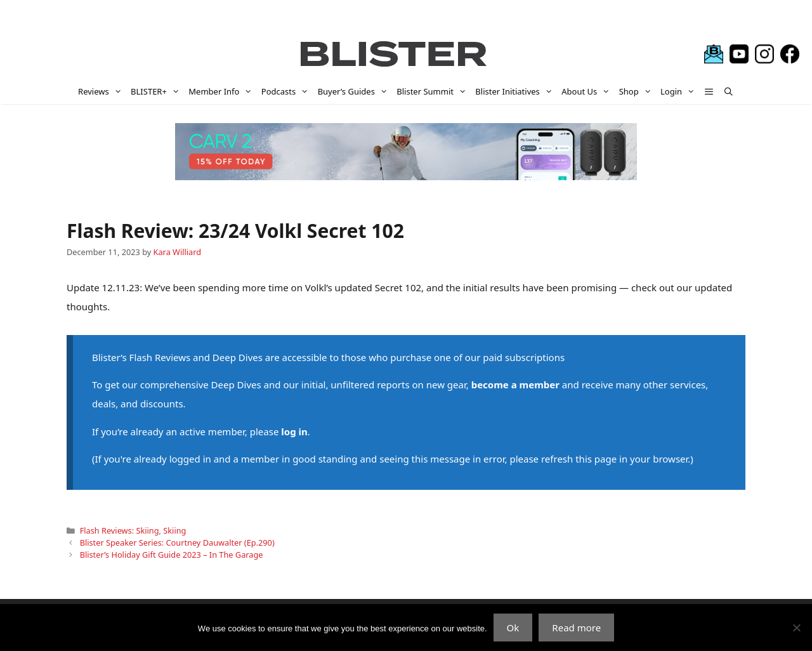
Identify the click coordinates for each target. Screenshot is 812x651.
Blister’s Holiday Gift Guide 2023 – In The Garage (172, 555)
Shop (638, 91)
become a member (515, 385)
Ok (513, 628)
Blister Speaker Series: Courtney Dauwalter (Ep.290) (177, 542)
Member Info (223, 91)
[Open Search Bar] (729, 91)
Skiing (174, 530)
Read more (576, 628)
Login (680, 91)
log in (294, 431)
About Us (588, 91)
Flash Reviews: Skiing (120, 530)
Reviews (102, 91)
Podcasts (287, 91)
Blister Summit (434, 91)
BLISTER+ (157, 91)
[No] (796, 628)
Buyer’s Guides (355, 91)
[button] (710, 91)
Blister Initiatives (516, 91)
